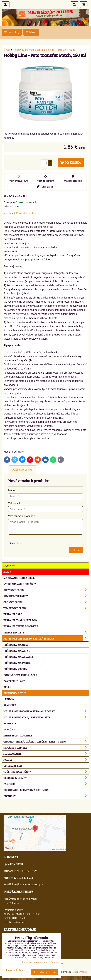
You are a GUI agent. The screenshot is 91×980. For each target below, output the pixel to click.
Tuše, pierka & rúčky (46, 772)
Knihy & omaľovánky (18, 735)
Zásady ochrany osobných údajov (40, 962)
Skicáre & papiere (46, 747)
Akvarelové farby (46, 596)
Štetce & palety (46, 632)
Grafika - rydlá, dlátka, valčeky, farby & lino (46, 741)
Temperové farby (46, 608)
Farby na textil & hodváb (21, 626)
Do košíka (71, 163)
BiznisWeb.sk (80, 972)
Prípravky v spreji (16, 669)
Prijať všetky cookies (45, 972)
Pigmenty (10, 723)
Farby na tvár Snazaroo (20, 620)
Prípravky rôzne (15, 693)
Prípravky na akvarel (19, 657)
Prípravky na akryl (17, 651)
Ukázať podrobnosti (15, 970)
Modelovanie (46, 753)
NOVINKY (9, 566)
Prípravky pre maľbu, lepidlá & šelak (46, 638)
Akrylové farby (46, 590)
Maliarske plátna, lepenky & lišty (46, 717)
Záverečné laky (14, 681)
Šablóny (9, 729)
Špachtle (10, 705)
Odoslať (76, 550)
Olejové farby (46, 602)
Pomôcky (46, 796)
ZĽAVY (7, 572)
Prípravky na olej (16, 645)
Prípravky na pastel (17, 663)
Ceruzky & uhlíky (46, 778)
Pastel (46, 760)
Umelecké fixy (13, 766)
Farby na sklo (13, 614)
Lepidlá (9, 699)
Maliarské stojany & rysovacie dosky (46, 711)
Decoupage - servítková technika (26, 790)
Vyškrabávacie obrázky (20, 584)
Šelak (7, 687)
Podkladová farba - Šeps (20, 675)
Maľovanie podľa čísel (19, 578)
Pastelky (46, 784)
